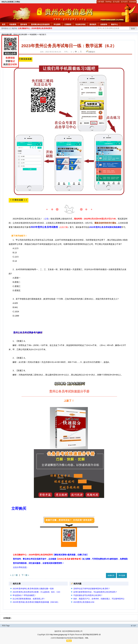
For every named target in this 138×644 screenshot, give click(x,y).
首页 (4, 24)
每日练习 (43, 35)
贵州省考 (24, 24)
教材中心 (115, 24)
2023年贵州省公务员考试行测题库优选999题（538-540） (36, 602)
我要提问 (92, 52)
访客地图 (101, 2)
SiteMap (108, 2)
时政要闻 (13, 24)
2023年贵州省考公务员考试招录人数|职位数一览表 (33, 589)
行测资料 (68, 24)
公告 (47, 219)
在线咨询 (104, 24)
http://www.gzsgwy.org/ (59, 635)
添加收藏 (133, 2)
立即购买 (19, 508)
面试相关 (93, 24)
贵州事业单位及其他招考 (40, 24)
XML (87, 638)
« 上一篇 (14, 575)
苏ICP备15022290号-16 (92, 635)
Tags (8, 626)
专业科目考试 (80, 24)
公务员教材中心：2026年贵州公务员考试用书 (35, 28)
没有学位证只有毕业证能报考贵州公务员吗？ (92, 589)
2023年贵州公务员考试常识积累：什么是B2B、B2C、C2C (36, 592)
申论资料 (57, 24)
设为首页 (124, 2)
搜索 (133, 29)
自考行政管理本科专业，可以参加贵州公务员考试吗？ (95, 592)
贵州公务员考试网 (20, 35)
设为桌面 (116, 2)
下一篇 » (25, 575)
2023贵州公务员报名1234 (84, 602)
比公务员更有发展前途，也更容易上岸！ (29, 599)
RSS (4, 626)
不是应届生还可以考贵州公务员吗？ (88, 595)
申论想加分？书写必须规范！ (25, 595)
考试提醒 (122, 575)
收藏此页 (111, 575)
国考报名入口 (6, 28)
